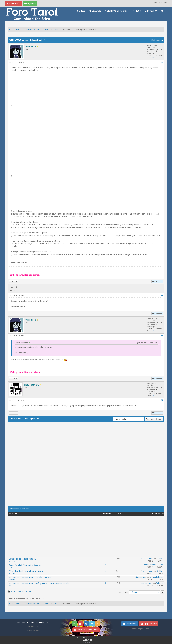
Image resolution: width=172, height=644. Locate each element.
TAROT (47, 29)
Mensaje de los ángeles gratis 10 (22, 559)
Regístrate (30, 3)
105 (105, 565)
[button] (163, 11)
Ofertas (56, 29)
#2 (162, 296)
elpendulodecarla (157, 577)
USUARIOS (95, 11)
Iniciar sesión (14, 3)
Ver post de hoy (32, 631)
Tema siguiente (31, 419)
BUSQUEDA (151, 11)
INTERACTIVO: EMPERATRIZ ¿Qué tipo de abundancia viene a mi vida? (39, 583)
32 (105, 559)
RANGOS (136, 11)
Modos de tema (157, 40)
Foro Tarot (73, 638)
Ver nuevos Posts (32, 627)
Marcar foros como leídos (86, 630)
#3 (162, 336)
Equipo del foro (149, 624)
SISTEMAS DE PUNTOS (116, 11)
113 (153, 396)
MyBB (90, 640)
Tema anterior (17, 419)
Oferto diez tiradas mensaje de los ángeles (26, 571)
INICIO (81, 11)
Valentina (12, 580)
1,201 (153, 57)
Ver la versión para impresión (22, 591)
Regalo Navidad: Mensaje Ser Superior (25, 565)
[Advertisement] (86, 467)
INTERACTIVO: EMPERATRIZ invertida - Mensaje (30, 577)
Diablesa (12, 561)
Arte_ (10, 568)
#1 (162, 62)
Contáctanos (130, 624)
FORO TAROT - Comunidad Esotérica (25, 29)
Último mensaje (147, 559)
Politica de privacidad (140, 629)
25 (105, 571)
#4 (162, 400)
